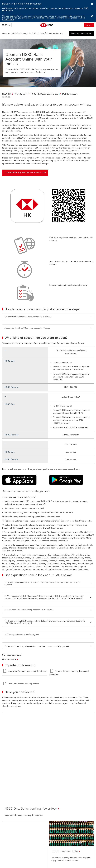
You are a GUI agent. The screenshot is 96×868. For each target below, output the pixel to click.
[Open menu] (6, 25)
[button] (48, 317)
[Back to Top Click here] (9, 853)
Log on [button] (90, 25)
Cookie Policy (8, 20)
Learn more (7, 11)
